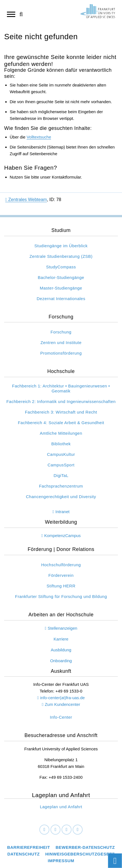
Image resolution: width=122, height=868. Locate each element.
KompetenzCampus (62, 536)
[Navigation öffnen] (11, 14)
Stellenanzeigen (63, 628)
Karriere (61, 639)
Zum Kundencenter (62, 704)
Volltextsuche (39, 137)
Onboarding (61, 661)
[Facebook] (44, 830)
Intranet (63, 512)
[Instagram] (67, 830)
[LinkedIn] (55, 830)
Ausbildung (61, 650)
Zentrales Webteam (26, 200)
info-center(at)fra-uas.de (63, 698)
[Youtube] (78, 830)
